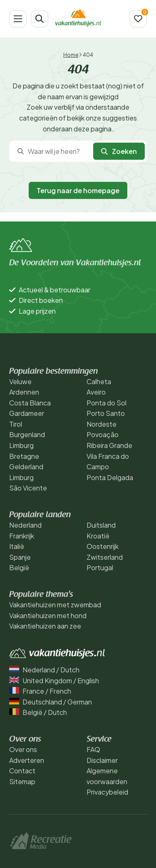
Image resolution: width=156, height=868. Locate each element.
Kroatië (98, 536)
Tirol (16, 424)
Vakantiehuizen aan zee (45, 626)
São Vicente (28, 488)
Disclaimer (102, 760)
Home (71, 55)
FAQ (93, 749)
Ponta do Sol (106, 403)
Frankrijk (22, 536)
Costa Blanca (30, 403)
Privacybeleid (107, 792)
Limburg (21, 445)
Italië (17, 546)
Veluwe (20, 381)
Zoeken (119, 151)
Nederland (25, 525)
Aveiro (96, 392)
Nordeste (102, 424)
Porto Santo (106, 413)
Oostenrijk (103, 546)
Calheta (99, 381)
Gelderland (26, 467)
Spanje (20, 557)
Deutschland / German (51, 702)
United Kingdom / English (54, 681)
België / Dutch (38, 712)
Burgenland (27, 434)
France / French (40, 691)
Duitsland (101, 525)
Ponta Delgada (110, 477)
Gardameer (27, 413)
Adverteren (27, 760)
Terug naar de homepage (78, 190)
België (19, 567)
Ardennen (24, 392)
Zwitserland (105, 557)
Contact (22, 771)
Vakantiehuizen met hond (48, 615)
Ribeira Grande (109, 445)
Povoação (103, 434)
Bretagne (24, 456)
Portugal (100, 567)
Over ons (23, 749)
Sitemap (22, 781)
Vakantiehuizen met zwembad (55, 605)
